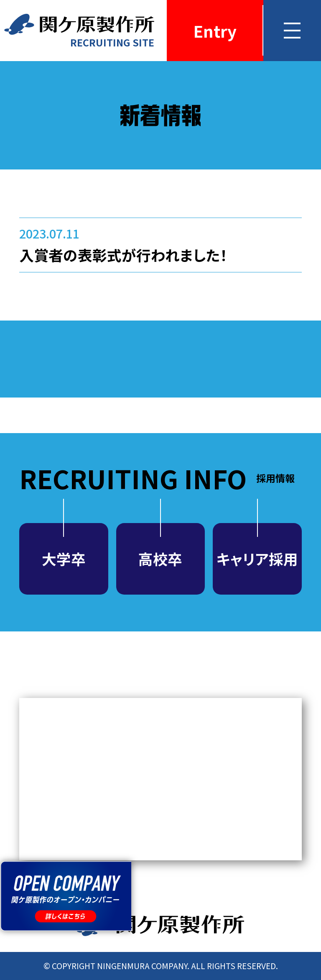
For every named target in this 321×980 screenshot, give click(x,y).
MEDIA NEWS (160, 779)
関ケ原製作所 (160, 924)
